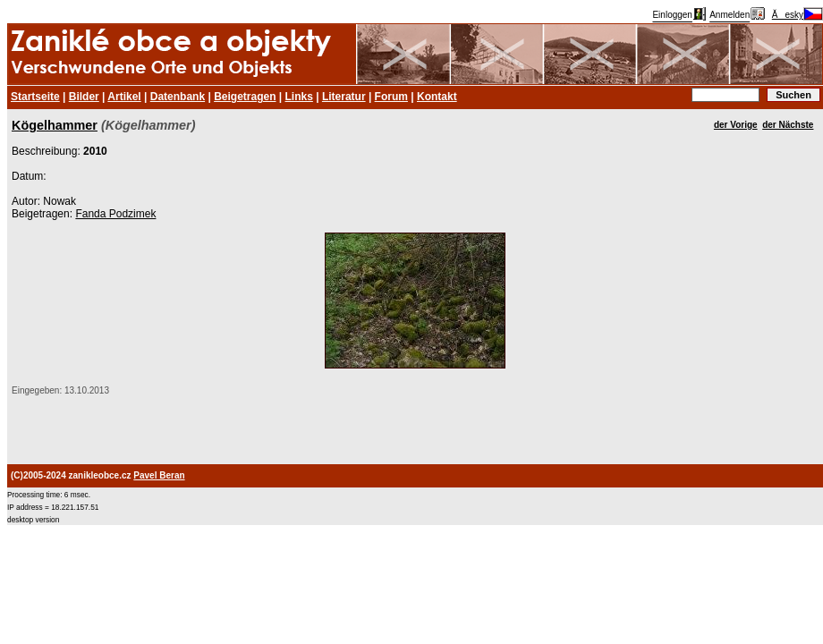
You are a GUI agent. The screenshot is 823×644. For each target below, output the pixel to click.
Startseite (35, 97)
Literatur (344, 97)
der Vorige (736, 125)
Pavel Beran (159, 475)
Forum (391, 97)
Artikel (124, 97)
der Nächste (788, 125)
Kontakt (437, 97)
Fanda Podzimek (115, 214)
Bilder (84, 97)
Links (299, 97)
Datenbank (178, 97)
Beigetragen (245, 97)
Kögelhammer (55, 125)
